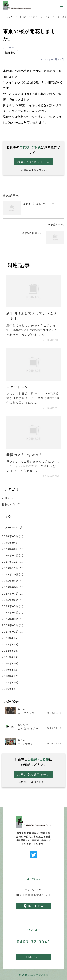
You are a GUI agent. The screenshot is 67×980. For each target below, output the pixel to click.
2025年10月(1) (13, 574)
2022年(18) (10, 650)
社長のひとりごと (29, 17)
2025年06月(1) (13, 600)
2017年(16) (10, 682)
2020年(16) (10, 663)
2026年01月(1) (13, 555)
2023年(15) (10, 644)
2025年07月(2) (13, 593)
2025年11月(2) (13, 568)
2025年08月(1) (13, 587)
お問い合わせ (34, 957)
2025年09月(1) (13, 581)
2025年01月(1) (13, 631)
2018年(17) (10, 676)
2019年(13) (10, 670)
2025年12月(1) (13, 561)
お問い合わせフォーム (33, 162)
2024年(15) (10, 638)
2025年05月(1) (13, 606)
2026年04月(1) (13, 543)
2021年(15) (10, 657)
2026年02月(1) (13, 549)
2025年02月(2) (13, 625)
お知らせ (50, 17)
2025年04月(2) (13, 612)
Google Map (36, 906)
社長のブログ (11, 504)
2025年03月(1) (13, 619)
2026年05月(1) (13, 536)
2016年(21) (10, 689)
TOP (10, 17)
